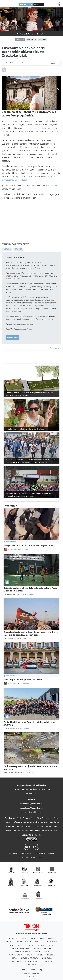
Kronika (40, 955)
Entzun (54, 63)
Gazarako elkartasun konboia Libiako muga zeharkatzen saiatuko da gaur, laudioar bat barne (31, 633)
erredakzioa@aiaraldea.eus (31, 808)
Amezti (51, 939)
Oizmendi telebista (30, 958)
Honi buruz (13, 853)
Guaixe (37, 952)
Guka (46, 952)
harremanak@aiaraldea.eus (31, 804)
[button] (58, 90)
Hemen (49, 186)
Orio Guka (47, 958)
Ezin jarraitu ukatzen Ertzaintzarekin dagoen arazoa (29, 545)
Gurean (32, 970)
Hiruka (29, 955)
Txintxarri (16, 961)
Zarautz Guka (31, 961)
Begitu (41, 945)
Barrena (30, 945)
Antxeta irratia (24, 942)
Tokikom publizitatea (31, 974)
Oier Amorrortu (13, 549)
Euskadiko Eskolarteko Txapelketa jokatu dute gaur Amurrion (29, 723)
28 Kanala (32, 965)
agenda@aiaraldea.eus (31, 812)
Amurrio (30, 594)
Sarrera (20, 39)
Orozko (18, 249)
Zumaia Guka (47, 961)
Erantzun (55, 348)
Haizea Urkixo (12, 684)
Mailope (51, 955)
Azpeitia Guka (51, 942)
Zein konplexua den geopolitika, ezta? (23, 680)
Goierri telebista (22, 952)
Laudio (27, 550)
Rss (41, 858)
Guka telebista (15, 955)
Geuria (38, 948)
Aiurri (34, 939)
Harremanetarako (28, 858)
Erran (51, 945)
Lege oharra (26, 853)
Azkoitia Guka (16, 945)
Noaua (14, 958)
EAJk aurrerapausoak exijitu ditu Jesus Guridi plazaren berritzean (31, 768)
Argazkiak (31, 39)
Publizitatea (40, 853)
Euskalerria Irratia (21, 948)
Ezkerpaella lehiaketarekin (41, 128)
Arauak (51, 853)
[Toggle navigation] (3, 4)
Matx (23, 970)
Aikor (24, 939)
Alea (42, 939)
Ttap (40, 970)
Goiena (48, 948)
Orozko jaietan (31, 33)
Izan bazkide (12, 338)
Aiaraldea (14, 939)
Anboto (10, 942)
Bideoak (42, 39)
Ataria (38, 942)
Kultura (7, 249)
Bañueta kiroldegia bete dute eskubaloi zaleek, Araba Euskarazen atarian (30, 589)
